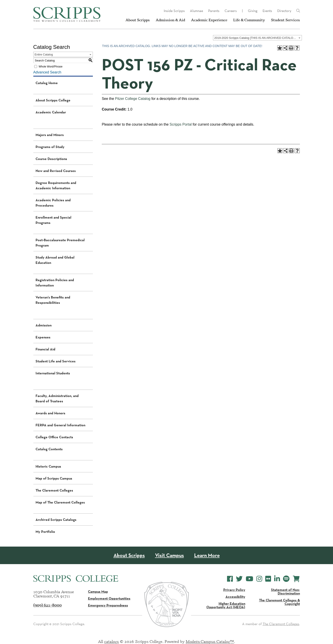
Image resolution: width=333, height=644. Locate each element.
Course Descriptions (51, 159)
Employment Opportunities (109, 598)
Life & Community (249, 20)
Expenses (43, 337)
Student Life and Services (56, 361)
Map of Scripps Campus (54, 478)
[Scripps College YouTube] (249, 579)
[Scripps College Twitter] (239, 579)
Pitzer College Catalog (133, 99)
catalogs (112, 641)
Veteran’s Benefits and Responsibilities (53, 300)
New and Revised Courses (56, 171)
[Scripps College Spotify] (286, 579)
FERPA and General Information (60, 425)
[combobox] (257, 38)
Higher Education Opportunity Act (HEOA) (226, 605)
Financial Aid (45, 349)
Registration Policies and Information (55, 282)
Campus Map (98, 591)
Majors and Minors (50, 135)
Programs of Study (50, 147)
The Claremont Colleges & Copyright (279, 602)
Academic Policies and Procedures (53, 203)
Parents (214, 11)
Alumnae (196, 11)
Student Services (285, 20)
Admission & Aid (170, 20)
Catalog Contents (49, 449)
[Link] (298, 11)
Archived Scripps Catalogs (56, 520)
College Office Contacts (54, 437)
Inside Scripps (174, 11)
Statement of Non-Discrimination (285, 591)
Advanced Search (47, 72)
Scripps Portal (181, 124)
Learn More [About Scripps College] (207, 555)
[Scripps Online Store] (296, 579)
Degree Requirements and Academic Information (56, 185)
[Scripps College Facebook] (230, 579)
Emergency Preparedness (108, 605)
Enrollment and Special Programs (53, 220)
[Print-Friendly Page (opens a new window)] (291, 48)
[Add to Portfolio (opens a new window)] (280, 48)
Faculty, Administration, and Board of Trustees (57, 398)
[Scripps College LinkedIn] (277, 579)
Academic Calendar (51, 112)
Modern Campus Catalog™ (210, 641)
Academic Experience (209, 20)
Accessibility (235, 597)
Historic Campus (48, 466)
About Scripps (138, 20)
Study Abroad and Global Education (55, 260)
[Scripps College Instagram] (259, 579)
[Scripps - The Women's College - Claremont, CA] (67, 14)
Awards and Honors (50, 413)
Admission (44, 325)
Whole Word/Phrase (51, 67)
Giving (253, 11)
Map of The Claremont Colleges (60, 502)
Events (267, 11)
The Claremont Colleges (54, 490)
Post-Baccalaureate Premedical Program (60, 243)
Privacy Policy (234, 590)
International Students (53, 373)
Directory (284, 11)
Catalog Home (47, 83)
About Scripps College (53, 100)
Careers (231, 11)
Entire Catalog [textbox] (44, 54)
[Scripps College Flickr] (268, 579)
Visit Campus (169, 555)
